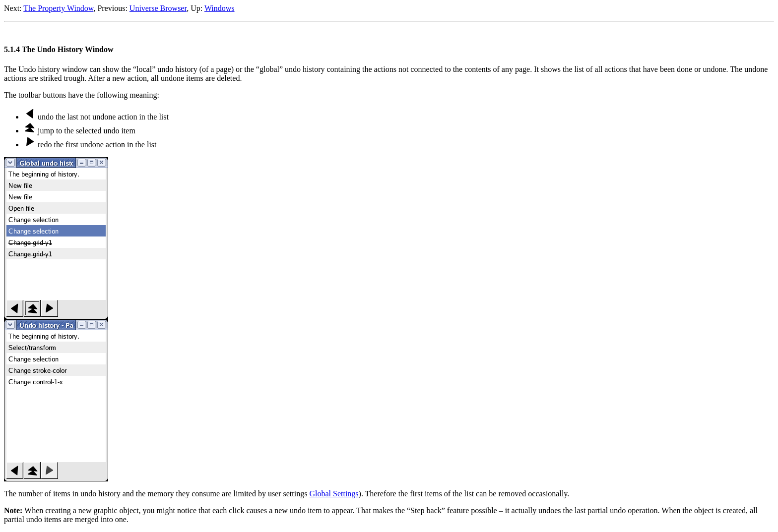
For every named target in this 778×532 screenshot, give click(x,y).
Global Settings (334, 494)
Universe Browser (158, 8)
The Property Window (58, 8)
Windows (220, 8)
